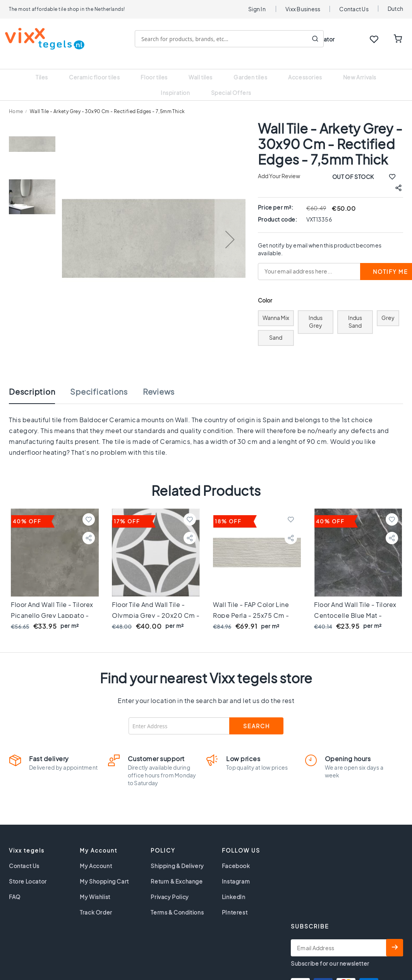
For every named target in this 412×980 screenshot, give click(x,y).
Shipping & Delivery (177, 856)
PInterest (235, 903)
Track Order (96, 903)
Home (16, 102)
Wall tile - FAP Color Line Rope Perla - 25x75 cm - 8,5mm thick (251, 606)
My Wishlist (95, 887)
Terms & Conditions (177, 903)
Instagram (236, 872)
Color (265, 291)
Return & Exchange (177, 872)
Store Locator (28, 872)
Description (32, 382)
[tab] (40, 386)
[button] (230, 230)
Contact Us (354, 9)
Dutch (395, 9)
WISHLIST (374, 39)
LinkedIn (234, 887)
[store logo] (49, 39)
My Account (96, 856)
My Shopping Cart (104, 872)
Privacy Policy (170, 887)
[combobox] (233, 39)
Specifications (99, 382)
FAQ (15, 887)
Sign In (257, 9)
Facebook (236, 856)
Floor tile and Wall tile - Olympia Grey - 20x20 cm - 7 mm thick (156, 606)
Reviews (159, 382)
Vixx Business (303, 9)
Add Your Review (279, 166)
